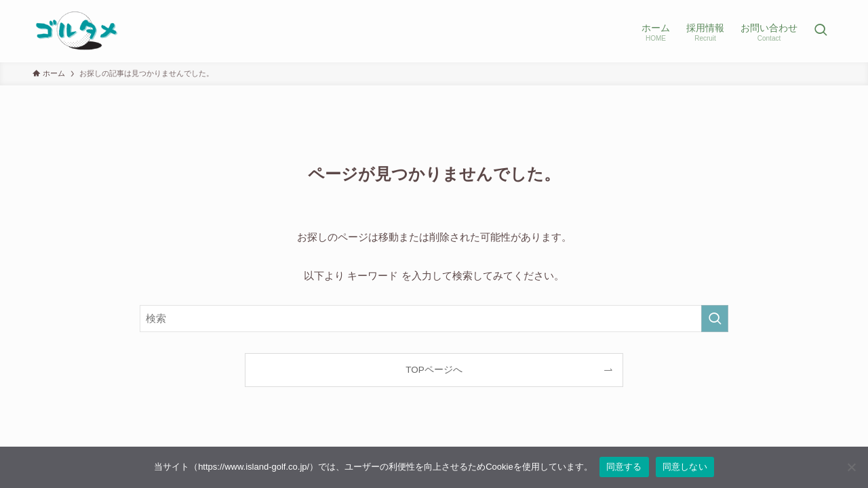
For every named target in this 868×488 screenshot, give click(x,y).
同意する (624, 467)
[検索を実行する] (715, 319)
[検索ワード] (434, 319)
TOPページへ (434, 370)
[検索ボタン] (821, 31)
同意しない (685, 467)
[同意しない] (851, 467)
